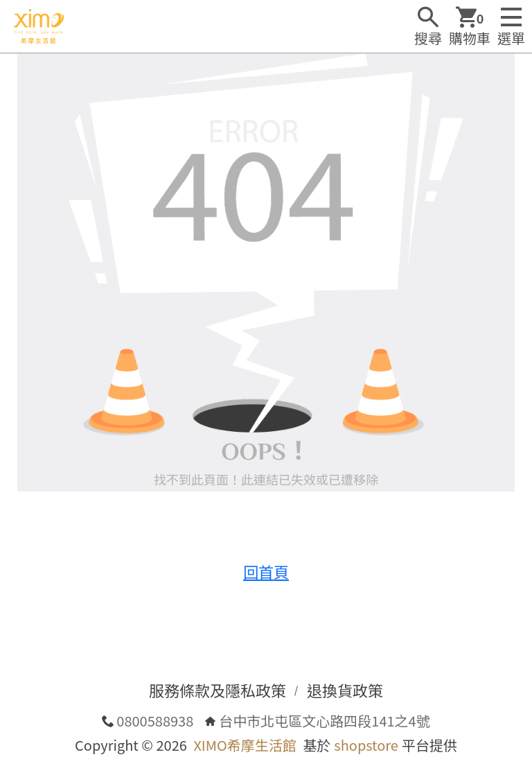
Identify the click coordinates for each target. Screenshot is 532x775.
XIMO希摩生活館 (245, 745)
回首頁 (266, 571)
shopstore (366, 745)
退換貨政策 (345, 690)
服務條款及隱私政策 (218, 690)
